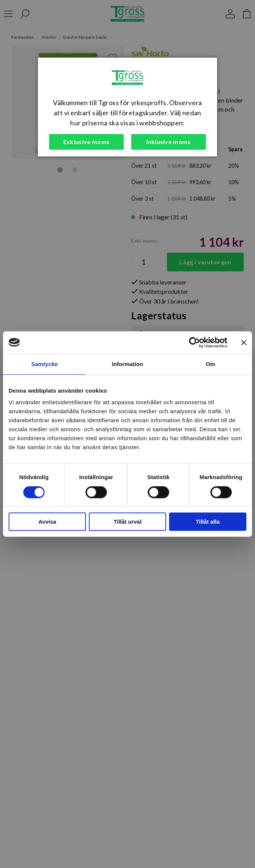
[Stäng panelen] (244, 342)
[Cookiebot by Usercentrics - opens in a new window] (194, 342)
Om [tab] (211, 364)
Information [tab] (127, 364)
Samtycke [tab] (44, 364)
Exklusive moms (86, 142)
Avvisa (47, 522)
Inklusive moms (168, 142)
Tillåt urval (128, 522)
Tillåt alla (208, 522)
